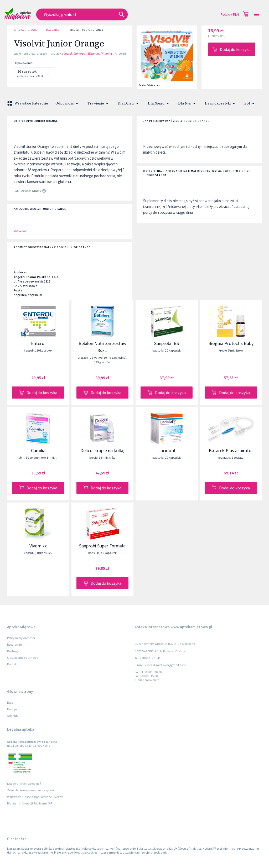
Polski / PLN (230, 15)
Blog (10, 702)
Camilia (38, 450)
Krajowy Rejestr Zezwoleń (24, 784)
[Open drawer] (257, 15)
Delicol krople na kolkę (102, 450)
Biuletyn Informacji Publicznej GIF (30, 803)
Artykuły (13, 716)
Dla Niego (159, 103)
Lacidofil (167, 450)
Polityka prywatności (21, 638)
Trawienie (99, 103)
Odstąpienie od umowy (23, 658)
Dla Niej (188, 103)
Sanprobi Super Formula (102, 546)
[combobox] (100, 14)
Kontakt (12, 664)
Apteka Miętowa (25, 30)
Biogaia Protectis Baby (231, 343)
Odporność (68, 103)
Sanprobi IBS (167, 343)
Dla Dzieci (53, 30)
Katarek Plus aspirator (231, 450)
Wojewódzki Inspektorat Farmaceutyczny (35, 797)
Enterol (38, 343)
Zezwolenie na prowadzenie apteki (30, 790)
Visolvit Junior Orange (87, 30)
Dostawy (13, 651)
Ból (250, 103)
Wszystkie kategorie (28, 103)
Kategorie (14, 709)
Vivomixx (38, 546)
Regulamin (14, 644)
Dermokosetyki (221, 103)
